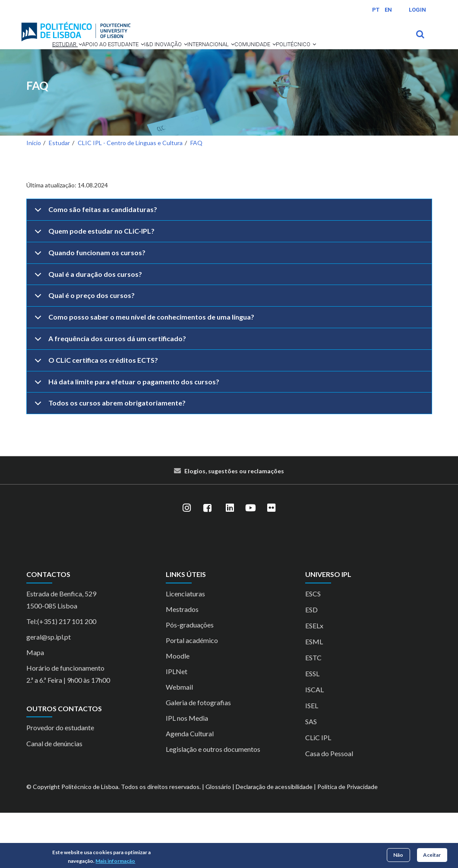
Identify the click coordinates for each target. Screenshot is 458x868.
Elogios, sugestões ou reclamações (234, 526)
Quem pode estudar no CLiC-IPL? (93, 290)
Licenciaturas (185, 649)
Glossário (218, 842)
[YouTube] (251, 563)
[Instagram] (187, 563)
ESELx (314, 681)
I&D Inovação (178, 56)
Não (398, 855)
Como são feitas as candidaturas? (94, 268)
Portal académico (192, 695)
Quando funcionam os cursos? (88, 311)
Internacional (237, 56)
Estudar (48, 56)
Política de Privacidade (347, 842)
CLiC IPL (318, 793)
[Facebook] (208, 563)
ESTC (313, 713)
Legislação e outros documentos (213, 804)
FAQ (37, 141)
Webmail (179, 742)
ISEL (312, 761)
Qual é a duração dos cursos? (87, 333)
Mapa (35, 708)
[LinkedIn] (230, 563)
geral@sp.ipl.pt (49, 692)
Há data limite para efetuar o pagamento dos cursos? (125, 440)
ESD (311, 665)
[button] (63, 56)
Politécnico (109, 88)
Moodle (178, 711)
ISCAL (314, 745)
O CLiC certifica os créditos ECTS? (95, 419)
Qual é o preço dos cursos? (83, 354)
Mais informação (115, 861)
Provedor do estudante (60, 783)
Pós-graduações (190, 680)
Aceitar (432, 855)
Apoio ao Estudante (109, 56)
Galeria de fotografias (198, 758)
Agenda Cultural (190, 789)
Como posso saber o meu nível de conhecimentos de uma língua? (143, 376)
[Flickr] (272, 563)
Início (34, 198)
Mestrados (182, 664)
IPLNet (177, 727)
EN (388, 10)
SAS (311, 777)
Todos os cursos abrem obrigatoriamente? (109, 461)
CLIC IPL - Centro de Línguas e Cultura (130, 198)
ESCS (313, 649)
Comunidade (54, 88)
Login (417, 10)
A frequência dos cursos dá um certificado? (109, 397)
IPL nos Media (187, 773)
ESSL (312, 729)
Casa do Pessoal (329, 809)
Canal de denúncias (54, 799)
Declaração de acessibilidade (274, 842)
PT (376, 10)
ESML (314, 697)
